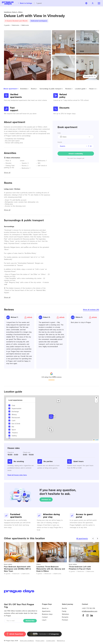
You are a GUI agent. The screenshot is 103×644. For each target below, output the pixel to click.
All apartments (82, 538)
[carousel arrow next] (97, 538)
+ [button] (96, 398)
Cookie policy (51, 641)
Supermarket (16, 409)
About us (45, 608)
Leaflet (96, 440)
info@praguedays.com (90, 611)
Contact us (46, 500)
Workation (65, 614)
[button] (51, 417)
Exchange (15, 412)
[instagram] (87, 615)
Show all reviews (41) (91, 310)
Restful (64, 608)
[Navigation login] (93, 3)
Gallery (14, 436)
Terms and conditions (27, 641)
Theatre (15, 433)
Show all (7, 173)
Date (59, 133)
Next (101, 559)
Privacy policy (40, 641)
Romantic (65, 617)
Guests (60, 142)
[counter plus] (91, 146)
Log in (44, 620)
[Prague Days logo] (8, 3)
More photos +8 (90, 76)
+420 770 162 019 (88, 608)
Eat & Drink (16, 424)
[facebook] (83, 615)
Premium (65, 620)
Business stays (47, 614)
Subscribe (30, 621)
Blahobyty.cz (61, 641)
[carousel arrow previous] (93, 538)
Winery (14, 415)
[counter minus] (87, 146)
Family (64, 611)
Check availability (76, 154)
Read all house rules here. (17, 475)
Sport (14, 430)
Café (13, 421)
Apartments (46, 611)
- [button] (96, 401)
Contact (45, 617)
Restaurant (16, 418)
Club (13, 405)
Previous (2, 559)
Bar (13, 427)
